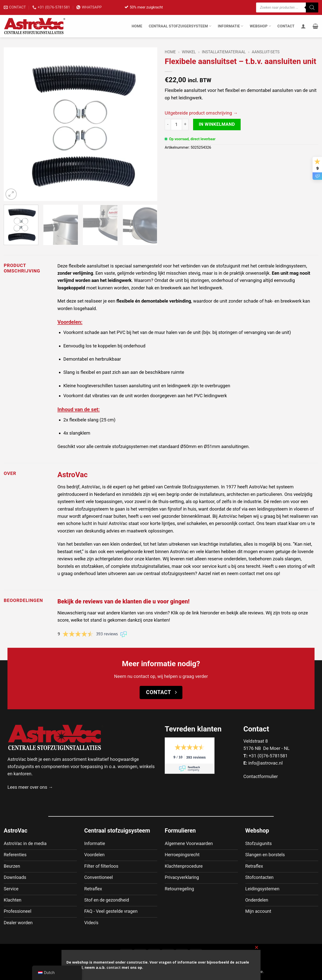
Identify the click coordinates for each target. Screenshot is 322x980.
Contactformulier (261, 776)
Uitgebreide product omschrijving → (201, 113)
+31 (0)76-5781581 (268, 756)
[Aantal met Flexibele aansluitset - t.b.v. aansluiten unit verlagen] (168, 125)
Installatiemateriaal (224, 52)
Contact (286, 26)
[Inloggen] (303, 26)
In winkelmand (217, 124)
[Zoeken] (312, 7)
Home (137, 26)
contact (114, 967)
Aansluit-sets (266, 52)
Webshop (260, 26)
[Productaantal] (176, 125)
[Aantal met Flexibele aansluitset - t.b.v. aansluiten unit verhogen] (185, 125)
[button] (315, 26)
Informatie (230, 26)
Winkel (189, 52)
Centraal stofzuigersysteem (180, 26)
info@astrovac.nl (266, 763)
